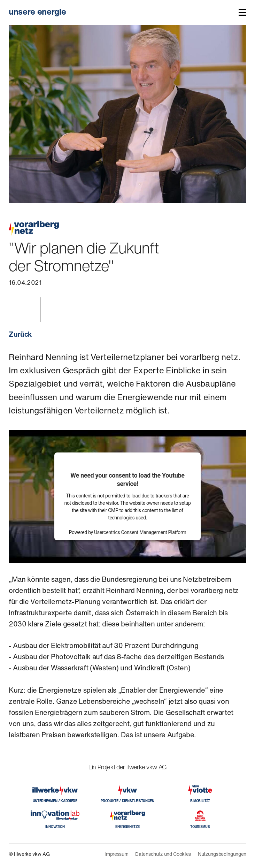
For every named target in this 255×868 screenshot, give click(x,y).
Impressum (116, 854)
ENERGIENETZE (127, 827)
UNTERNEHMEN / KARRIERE (55, 801)
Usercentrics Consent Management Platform (140, 532)
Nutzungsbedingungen (222, 854)
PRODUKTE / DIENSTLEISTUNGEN (127, 801)
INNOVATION (55, 827)
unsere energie (37, 12)
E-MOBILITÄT (200, 801)
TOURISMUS (200, 827)
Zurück (20, 334)
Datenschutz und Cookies (163, 854)
